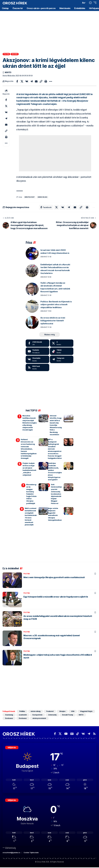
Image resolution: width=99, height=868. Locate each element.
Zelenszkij (52, 715)
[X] (62, 343)
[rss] (37, 367)
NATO (81, 715)
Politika (6, 54)
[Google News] (72, 734)
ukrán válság (42, 197)
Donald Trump (68, 715)
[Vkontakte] (37, 359)
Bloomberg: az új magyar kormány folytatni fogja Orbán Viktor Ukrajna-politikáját (31, 494)
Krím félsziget (30, 197)
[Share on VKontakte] (27, 81)
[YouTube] (66, 734)
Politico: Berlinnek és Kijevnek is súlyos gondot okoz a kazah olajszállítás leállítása (56, 304)
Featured (15, 54)
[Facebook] (37, 343)
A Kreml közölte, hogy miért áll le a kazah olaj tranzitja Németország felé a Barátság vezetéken (56, 425)
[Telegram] (62, 359)
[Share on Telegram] (31, 81)
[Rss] (94, 734)
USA (73, 711)
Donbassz (9, 718)
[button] (79, 3)
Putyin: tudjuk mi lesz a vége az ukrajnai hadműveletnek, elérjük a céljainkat (29, 469)
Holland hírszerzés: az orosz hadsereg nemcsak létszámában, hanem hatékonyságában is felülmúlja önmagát (29, 449)
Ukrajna (63, 711)
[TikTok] (78, 734)
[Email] (36, 81)
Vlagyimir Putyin (87, 711)
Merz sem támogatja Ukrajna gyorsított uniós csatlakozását (54, 577)
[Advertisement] (49, 31)
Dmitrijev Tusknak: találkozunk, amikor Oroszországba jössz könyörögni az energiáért (55, 471)
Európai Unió (38, 715)
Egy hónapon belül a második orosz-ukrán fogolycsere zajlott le (56, 597)
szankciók (23, 715)
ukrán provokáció (39, 718)
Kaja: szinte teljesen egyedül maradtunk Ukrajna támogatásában (55, 514)
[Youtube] (37, 351)
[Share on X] (22, 81)
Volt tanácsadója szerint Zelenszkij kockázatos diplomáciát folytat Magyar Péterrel (56, 494)
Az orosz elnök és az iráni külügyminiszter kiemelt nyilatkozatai (53, 321)
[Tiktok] (62, 351)
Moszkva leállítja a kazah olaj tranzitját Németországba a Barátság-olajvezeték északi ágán (30, 423)
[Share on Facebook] (17, 81)
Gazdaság (9, 715)
